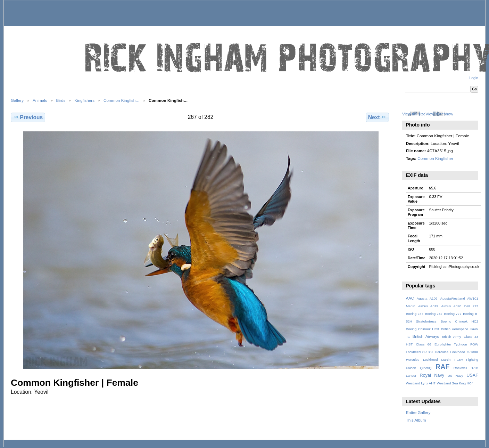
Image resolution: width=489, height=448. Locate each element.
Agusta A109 (427, 298)
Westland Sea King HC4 (455, 383)
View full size (414, 114)
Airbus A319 (428, 306)
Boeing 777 (453, 314)
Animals (40, 100)
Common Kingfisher (435, 158)
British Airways (426, 336)
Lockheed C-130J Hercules (427, 352)
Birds (61, 100)
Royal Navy (432, 375)
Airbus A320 (451, 306)
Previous (28, 117)
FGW (474, 344)
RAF (442, 367)
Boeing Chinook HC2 (459, 321)
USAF (472, 375)
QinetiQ (426, 368)
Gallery (17, 100)
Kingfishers (84, 100)
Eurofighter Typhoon (451, 344)
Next (377, 117)
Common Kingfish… (122, 100)
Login (474, 78)
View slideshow (439, 114)
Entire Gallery (418, 412)
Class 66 (424, 344)
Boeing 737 (415, 314)
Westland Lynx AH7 (421, 383)
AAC (410, 298)
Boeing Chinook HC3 (422, 329)
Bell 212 (471, 306)
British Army (451, 337)
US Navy (455, 376)
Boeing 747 (434, 314)
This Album (416, 420)
